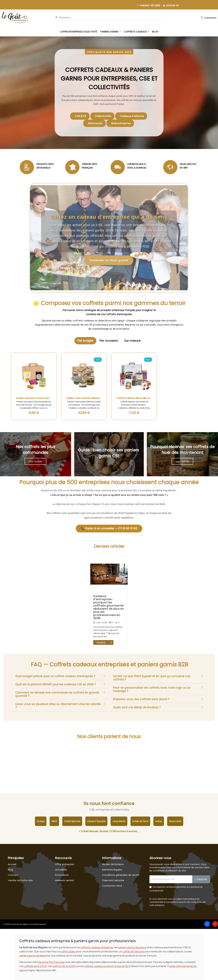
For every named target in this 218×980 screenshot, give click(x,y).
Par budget (85, 341)
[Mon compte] (209, 18)
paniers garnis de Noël (32, 956)
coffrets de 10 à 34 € (35, 966)
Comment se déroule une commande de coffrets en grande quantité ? (57, 694)
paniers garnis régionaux (132, 947)
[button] (109, 52)
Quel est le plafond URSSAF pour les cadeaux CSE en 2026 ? (56, 684)
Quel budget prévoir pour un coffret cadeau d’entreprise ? (55, 676)
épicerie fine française (52, 962)
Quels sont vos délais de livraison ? (137, 707)
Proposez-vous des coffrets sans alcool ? (141, 699)
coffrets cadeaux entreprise (97, 947)
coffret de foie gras (133, 952)
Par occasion (109, 341)
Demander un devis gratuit (109, 260)
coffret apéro (68, 952)
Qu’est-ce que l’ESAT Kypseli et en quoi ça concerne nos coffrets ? (151, 678)
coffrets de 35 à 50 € (64, 966)
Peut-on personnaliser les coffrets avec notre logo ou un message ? (152, 689)
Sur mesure (132, 341)
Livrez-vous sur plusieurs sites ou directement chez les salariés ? (58, 706)
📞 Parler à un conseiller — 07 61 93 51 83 (109, 528)
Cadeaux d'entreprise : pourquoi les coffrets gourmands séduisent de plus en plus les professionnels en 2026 (109, 607)
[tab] (60, 676)
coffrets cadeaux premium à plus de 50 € (107, 966)
